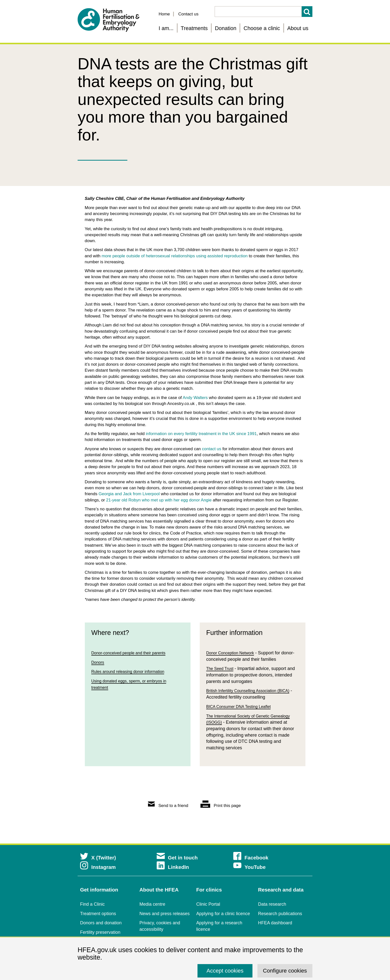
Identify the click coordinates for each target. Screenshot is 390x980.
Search (307, 12)
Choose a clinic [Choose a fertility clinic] (262, 28)
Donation (226, 28)
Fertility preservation (100, 932)
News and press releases (165, 914)
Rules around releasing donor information (132, 673)
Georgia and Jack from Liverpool (129, 494)
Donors (98, 664)
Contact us (188, 14)
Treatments (194, 28)
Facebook (251, 858)
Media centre (152, 904)
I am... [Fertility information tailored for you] (166, 28)
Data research (272, 904)
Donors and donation (101, 923)
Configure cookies (285, 971)
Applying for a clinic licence (223, 914)
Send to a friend (168, 806)
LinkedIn (173, 867)
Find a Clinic (92, 904)
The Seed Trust (221, 670)
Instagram (98, 867)
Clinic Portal (208, 904)
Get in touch (177, 858)
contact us (212, 449)
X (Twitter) (98, 858)
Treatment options (98, 914)
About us (298, 28)
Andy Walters (195, 398)
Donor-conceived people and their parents (133, 653)
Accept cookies (225, 971)
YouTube (249, 867)
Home (164, 14)
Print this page (221, 806)
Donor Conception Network (233, 653)
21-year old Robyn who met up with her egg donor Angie (159, 500)
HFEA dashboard (275, 923)
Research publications (280, 914)
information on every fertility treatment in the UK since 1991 (201, 434)
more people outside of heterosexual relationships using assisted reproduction (175, 256)
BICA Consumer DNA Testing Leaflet (243, 710)
